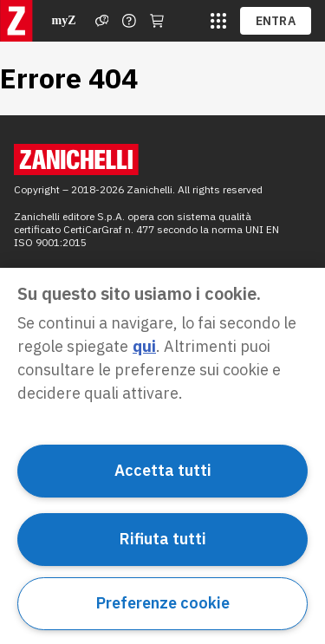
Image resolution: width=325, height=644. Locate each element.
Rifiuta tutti (163, 539)
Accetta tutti (163, 470)
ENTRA (276, 21)
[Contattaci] (129, 21)
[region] (162, 456)
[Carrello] (157, 21)
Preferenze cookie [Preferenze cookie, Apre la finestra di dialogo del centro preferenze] (163, 603)
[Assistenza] (102, 21)
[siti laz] (218, 21)
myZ (64, 20)
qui (144, 346)
